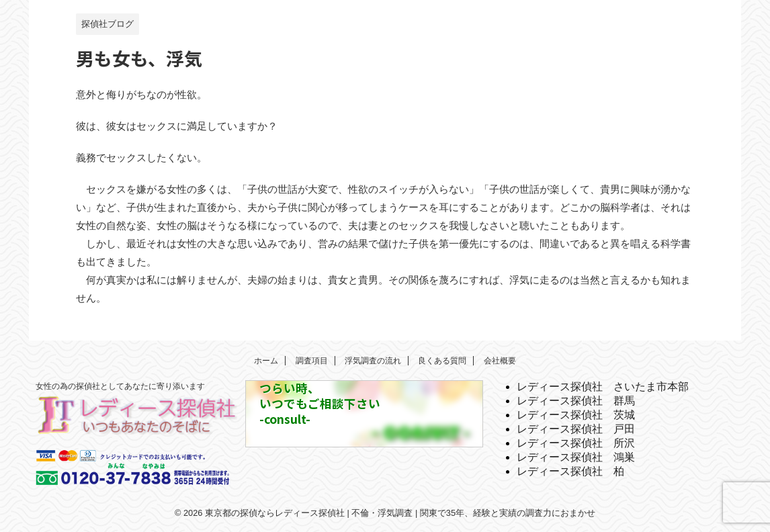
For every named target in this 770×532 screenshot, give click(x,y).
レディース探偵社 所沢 (576, 443)
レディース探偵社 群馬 (576, 401)
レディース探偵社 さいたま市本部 (603, 387)
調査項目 (312, 361)
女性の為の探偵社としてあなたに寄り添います (120, 386)
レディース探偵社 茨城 (576, 415)
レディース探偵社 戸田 (576, 429)
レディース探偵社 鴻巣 (576, 457)
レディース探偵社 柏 (570, 471)
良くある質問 (442, 361)
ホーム (266, 361)
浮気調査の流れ (373, 361)
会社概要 (500, 361)
